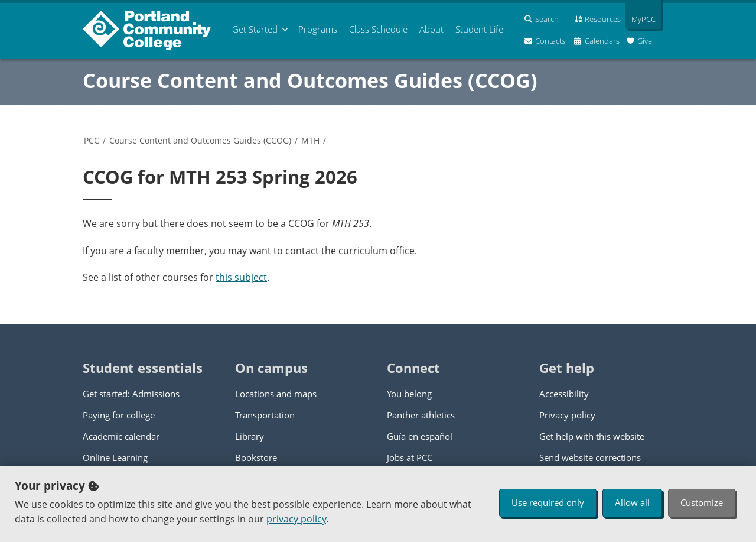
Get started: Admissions (131, 394)
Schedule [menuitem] (378, 29)
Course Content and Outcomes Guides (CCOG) (310, 80)
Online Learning (115, 457)
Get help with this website (592, 436)
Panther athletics (421, 415)
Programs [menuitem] (318, 29)
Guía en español (420, 436)
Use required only (548, 502)
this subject (241, 277)
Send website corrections (590, 457)
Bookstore (256, 457)
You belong (409, 394)
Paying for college (119, 415)
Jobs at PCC (410, 457)
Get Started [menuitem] (255, 29)
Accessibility (564, 394)
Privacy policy (567, 415)
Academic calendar (121, 436)
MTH (310, 140)
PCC (92, 140)
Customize (702, 502)
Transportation (265, 415)
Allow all (632, 502)
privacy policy (296, 519)
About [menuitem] (431, 29)
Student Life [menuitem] (479, 29)
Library (250, 436)
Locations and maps (276, 394)
